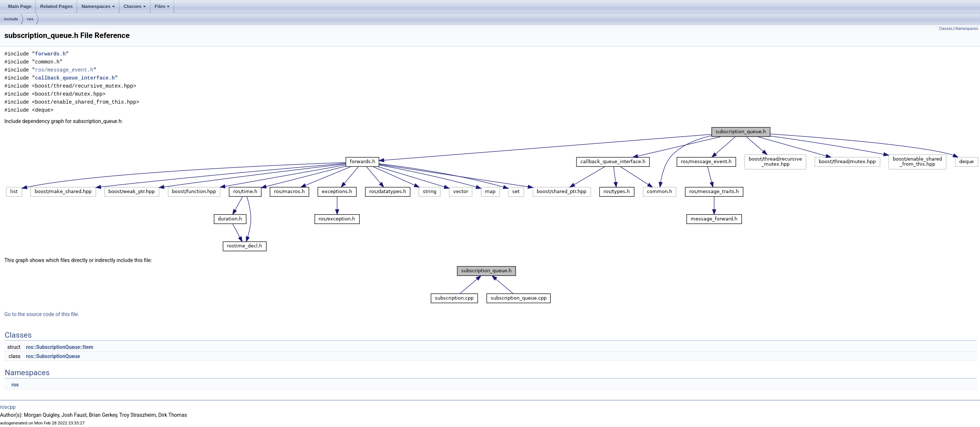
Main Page (20, 6)
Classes (135, 8)
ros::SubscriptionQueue (53, 356)
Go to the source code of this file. (42, 314)
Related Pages (56, 6)
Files (163, 8)
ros (30, 19)
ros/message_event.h (64, 70)
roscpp (8, 407)
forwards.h (50, 54)
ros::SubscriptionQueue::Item (59, 347)
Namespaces (99, 8)
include (11, 19)
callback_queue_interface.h (75, 78)
